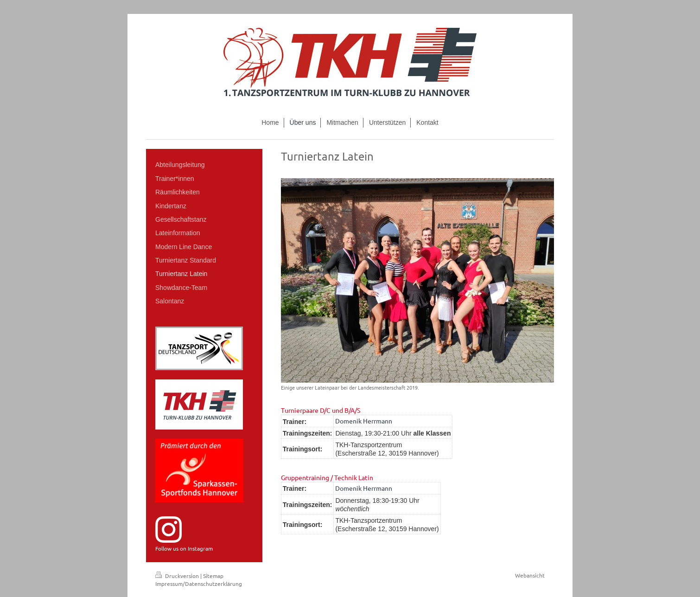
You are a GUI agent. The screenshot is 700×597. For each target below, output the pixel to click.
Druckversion (178, 576)
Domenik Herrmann (364, 421)
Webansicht (530, 575)
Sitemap (213, 576)
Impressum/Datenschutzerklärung (199, 584)
